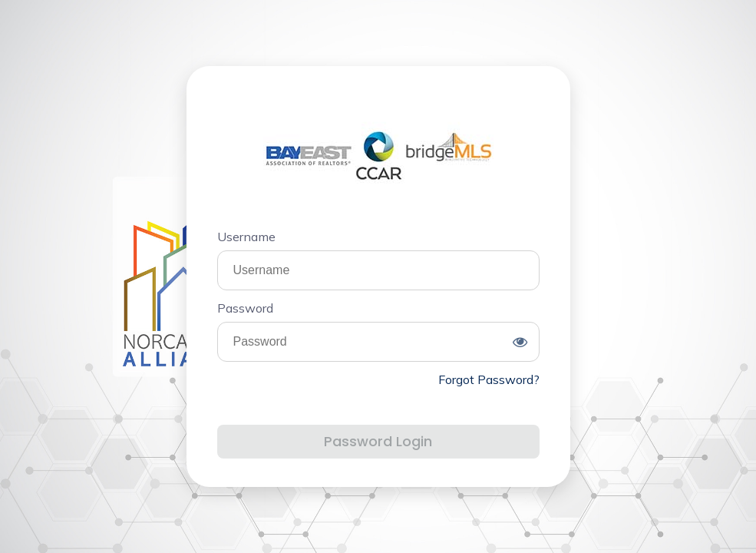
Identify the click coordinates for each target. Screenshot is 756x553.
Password (245, 308)
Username (246, 237)
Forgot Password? (489, 379)
